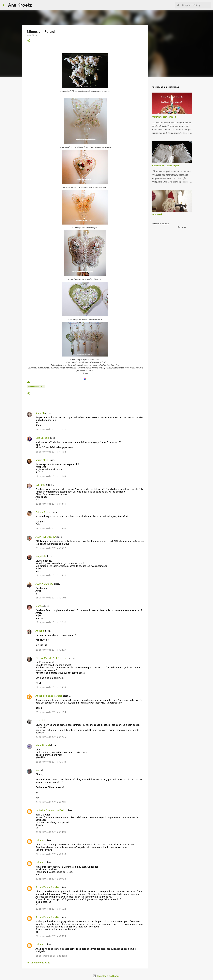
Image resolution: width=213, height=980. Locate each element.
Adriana (40, 631)
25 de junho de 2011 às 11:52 (51, 452)
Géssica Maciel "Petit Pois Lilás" (52, 658)
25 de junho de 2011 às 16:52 (51, 575)
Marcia (39, 606)
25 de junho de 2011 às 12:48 (51, 476)
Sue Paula (41, 485)
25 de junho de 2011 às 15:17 (51, 548)
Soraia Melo (42, 460)
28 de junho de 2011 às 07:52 (51, 879)
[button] (29, 41)
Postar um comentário (39, 963)
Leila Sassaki (42, 438)
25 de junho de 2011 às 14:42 (51, 529)
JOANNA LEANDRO (46, 537)
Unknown (40, 840)
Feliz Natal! (157, 214)
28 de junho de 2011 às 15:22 (51, 909)
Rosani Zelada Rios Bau (48, 887)
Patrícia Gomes (43, 512)
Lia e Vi (39, 720)
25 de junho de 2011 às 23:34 (51, 687)
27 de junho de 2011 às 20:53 (51, 854)
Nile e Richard (43, 745)
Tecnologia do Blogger (107, 976)
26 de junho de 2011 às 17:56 (51, 737)
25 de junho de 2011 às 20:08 (51, 598)
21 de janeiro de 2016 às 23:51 (51, 956)
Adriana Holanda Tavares (49, 696)
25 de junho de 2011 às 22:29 (51, 650)
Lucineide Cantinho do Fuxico (51, 810)
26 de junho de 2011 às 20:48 (51, 762)
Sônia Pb (40, 413)
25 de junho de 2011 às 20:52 (51, 622)
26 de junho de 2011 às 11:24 (51, 712)
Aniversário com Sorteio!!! (164, 117)
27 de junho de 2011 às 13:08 (51, 832)
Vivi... (38, 770)
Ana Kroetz (20, 5)
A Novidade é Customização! (165, 166)
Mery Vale (41, 556)
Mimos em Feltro (36, 386)
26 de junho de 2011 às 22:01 (51, 802)
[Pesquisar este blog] (196, 5)
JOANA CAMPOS (44, 584)
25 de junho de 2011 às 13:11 (51, 504)
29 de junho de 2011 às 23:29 (51, 936)
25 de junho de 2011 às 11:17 (51, 429)
